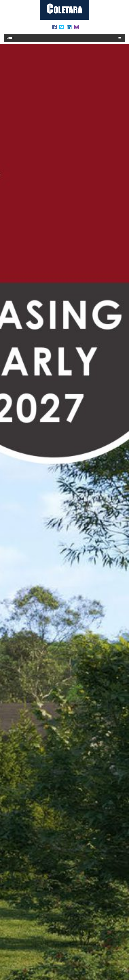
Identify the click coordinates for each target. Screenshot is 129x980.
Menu (10, 38)
